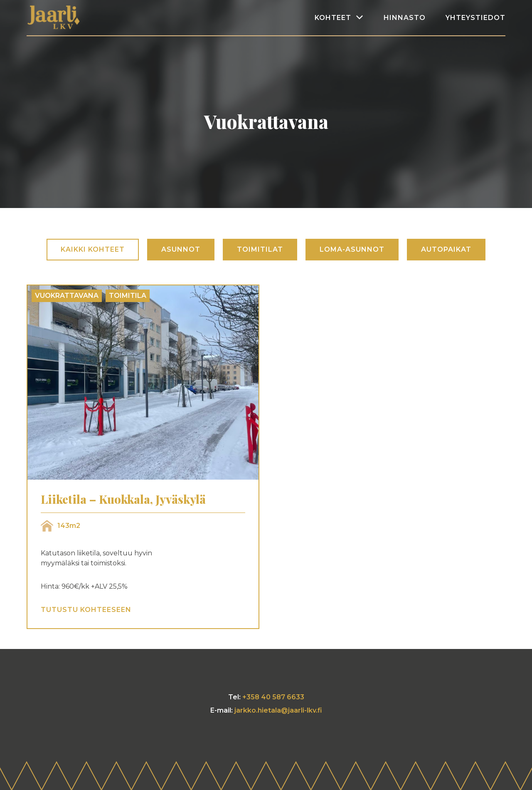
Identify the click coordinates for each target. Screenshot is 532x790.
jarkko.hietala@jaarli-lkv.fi (278, 710)
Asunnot (181, 249)
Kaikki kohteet (93, 249)
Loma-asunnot (352, 249)
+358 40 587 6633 (273, 697)
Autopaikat (446, 249)
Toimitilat (260, 249)
